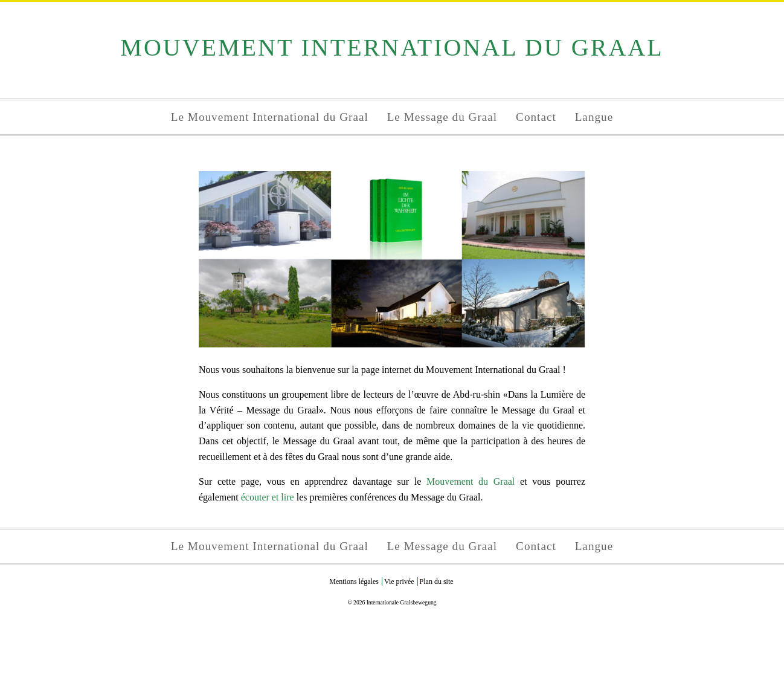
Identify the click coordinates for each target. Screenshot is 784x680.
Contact (536, 117)
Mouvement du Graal (471, 481)
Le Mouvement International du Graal (270, 117)
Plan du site (437, 581)
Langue (594, 117)
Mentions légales (354, 581)
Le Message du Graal (442, 117)
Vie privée (399, 581)
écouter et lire (268, 497)
